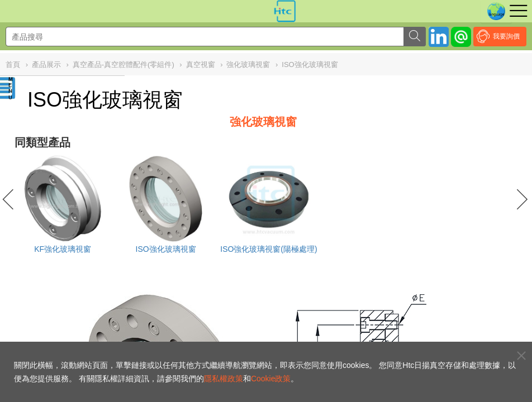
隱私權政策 (224, 379)
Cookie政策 (271, 379)
